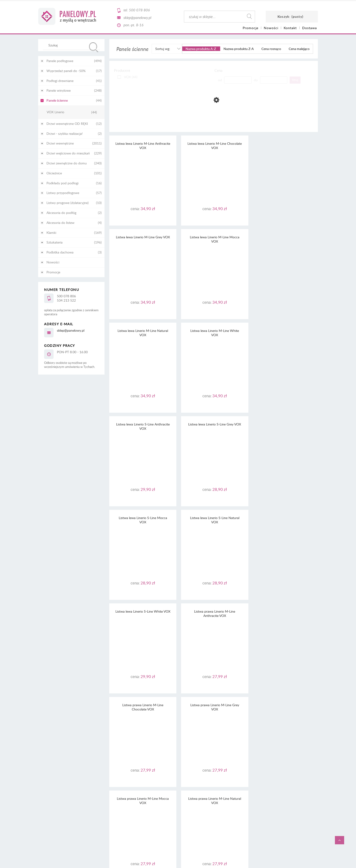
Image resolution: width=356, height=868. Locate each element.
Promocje (53, 272)
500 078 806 (139, 10)
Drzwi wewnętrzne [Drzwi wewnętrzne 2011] (60, 143)
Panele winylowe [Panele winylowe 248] (59, 90)
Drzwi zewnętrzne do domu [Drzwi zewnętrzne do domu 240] (67, 163)
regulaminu (190, 731)
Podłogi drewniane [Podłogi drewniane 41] (60, 81)
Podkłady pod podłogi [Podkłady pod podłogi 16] (62, 183)
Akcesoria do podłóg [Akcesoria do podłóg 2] (61, 213)
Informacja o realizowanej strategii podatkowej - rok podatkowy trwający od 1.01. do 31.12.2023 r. (178, 749)
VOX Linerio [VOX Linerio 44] (55, 112)
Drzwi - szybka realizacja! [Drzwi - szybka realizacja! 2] (65, 133)
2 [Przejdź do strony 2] (214, 705)
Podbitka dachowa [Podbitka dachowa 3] (60, 252)
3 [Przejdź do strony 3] (221, 705)
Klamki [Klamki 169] (51, 233)
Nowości (53, 262)
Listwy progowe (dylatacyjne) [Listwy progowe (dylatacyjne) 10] (68, 203)
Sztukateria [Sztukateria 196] (55, 242)
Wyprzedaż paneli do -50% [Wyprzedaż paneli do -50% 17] (66, 71)
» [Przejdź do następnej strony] (228, 705)
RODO (186, 740)
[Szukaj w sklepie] (72, 45)
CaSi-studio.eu (310, 781)
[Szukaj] (94, 47)
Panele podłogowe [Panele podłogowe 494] (60, 61)
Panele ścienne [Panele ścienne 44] (57, 100)
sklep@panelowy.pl (137, 18)
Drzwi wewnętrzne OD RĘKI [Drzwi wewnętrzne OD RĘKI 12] (67, 124)
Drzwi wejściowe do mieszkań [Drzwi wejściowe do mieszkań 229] (68, 153)
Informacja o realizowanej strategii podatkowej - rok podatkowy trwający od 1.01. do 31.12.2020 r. (178, 762)
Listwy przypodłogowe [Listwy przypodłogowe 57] (63, 193)
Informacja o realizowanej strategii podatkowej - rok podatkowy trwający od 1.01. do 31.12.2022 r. (178, 753)
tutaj (226, 736)
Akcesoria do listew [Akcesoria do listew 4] (60, 223)
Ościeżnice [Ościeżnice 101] (54, 173)
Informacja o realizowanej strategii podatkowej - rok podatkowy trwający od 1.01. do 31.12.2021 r (178, 757)
